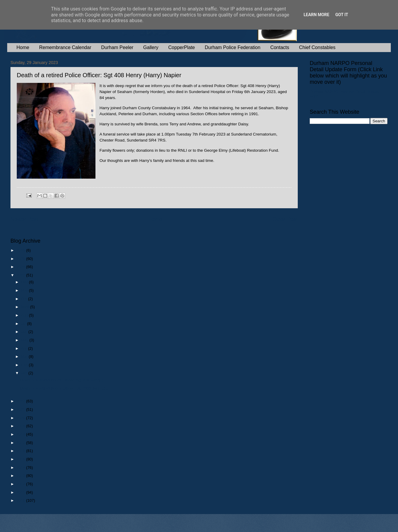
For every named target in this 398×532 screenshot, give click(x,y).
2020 (21, 418)
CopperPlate (181, 47)
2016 (21, 451)
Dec (25, 282)
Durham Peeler (117, 47)
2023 (21, 275)
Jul (24, 324)
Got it (342, 15)
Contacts (280, 47)
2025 (21, 259)
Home (23, 47)
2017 (21, 443)
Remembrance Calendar (65, 47)
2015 (21, 459)
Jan (25, 373)
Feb (25, 365)
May (25, 340)
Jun (25, 332)
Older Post (285, 219)
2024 (21, 267)
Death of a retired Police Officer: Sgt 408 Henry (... (63, 380)
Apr (25, 348)
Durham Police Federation (233, 47)
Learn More (316, 15)
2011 (21, 492)
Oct (25, 299)
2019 (21, 426)
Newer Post (24, 219)
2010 (21, 500)
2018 (21, 434)
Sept (25, 307)
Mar (25, 357)
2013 (21, 476)
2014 (21, 468)
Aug (25, 315)
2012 (21, 484)
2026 (21, 250)
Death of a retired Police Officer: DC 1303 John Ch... (65, 388)
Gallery (151, 47)
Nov (25, 290)
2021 (21, 409)
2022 (21, 401)
